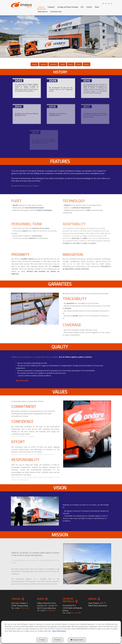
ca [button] (106, 3)
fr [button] (112, 3)
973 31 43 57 (24, 608)
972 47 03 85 (76, 613)
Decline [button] (58, 640)
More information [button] (59, 631)
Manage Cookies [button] (77, 640)
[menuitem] (105, 3)
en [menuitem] (103, 3)
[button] (21, 5)
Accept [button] (42, 640)
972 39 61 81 (50, 610)
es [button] (109, 3)
